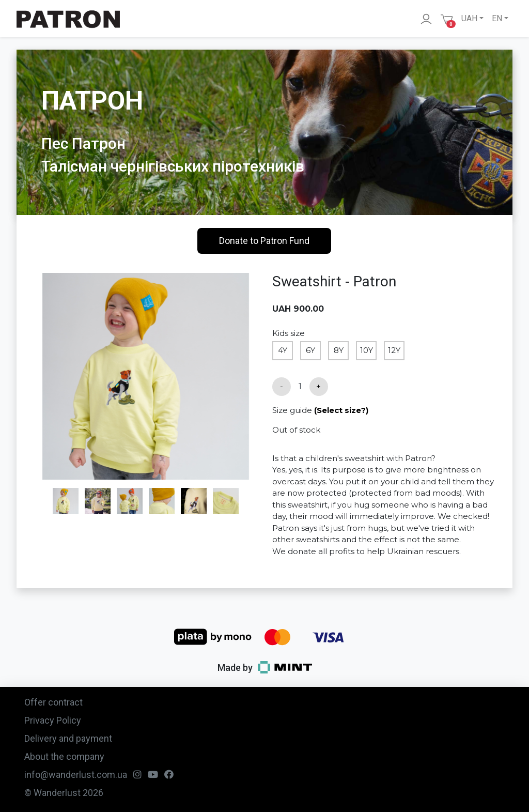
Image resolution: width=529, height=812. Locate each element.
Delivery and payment (68, 738)
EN (497, 18)
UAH (469, 18)
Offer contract (53, 702)
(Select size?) (341, 410)
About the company (64, 756)
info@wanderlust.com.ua (76, 775)
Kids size (289, 333)
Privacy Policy (53, 720)
